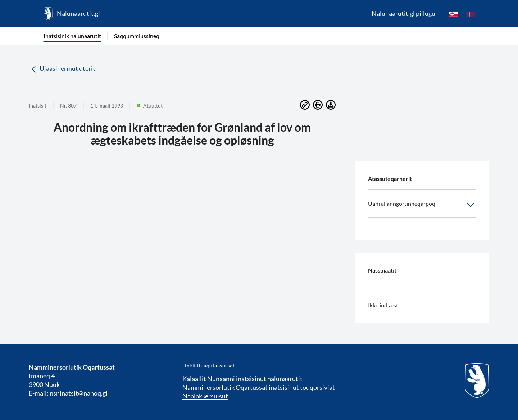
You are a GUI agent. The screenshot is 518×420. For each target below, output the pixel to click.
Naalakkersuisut (205, 396)
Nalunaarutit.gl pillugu (403, 13)
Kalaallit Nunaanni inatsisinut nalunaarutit (242, 379)
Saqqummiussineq (137, 36)
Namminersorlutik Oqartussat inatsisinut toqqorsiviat (259, 387)
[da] (471, 14)
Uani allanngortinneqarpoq (422, 205)
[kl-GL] (453, 14)
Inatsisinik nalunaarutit (72, 36)
